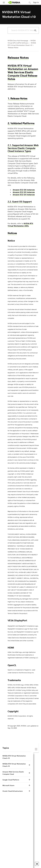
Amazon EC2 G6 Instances (24, 190)
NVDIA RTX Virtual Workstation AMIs (20, 225)
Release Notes (13, 48)
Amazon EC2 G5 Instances (24, 192)
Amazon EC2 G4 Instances (24, 195)
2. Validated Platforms (21, 123)
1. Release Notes (17, 98)
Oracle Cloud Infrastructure (13, 791)
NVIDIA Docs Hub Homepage (18, 41)
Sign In (36, 2)
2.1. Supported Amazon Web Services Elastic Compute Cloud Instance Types (23, 148)
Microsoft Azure (8, 785)
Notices (12, 233)
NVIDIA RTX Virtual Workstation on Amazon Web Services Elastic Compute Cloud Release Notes (23, 72)
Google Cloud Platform (11, 780)
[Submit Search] (34, 30)
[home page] (14, 2)
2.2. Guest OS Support (20, 202)
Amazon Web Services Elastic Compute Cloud (13, 773)
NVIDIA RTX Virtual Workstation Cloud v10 (14, 757)
